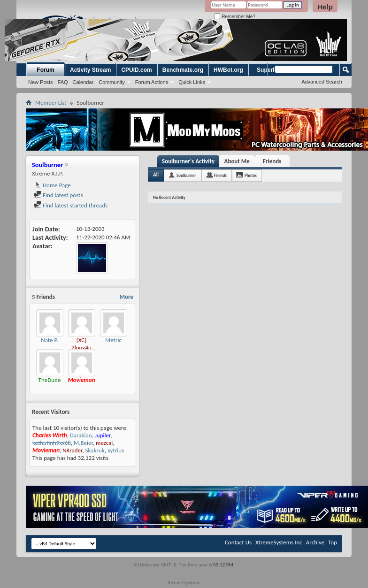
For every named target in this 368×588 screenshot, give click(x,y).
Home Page (52, 185)
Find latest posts (58, 195)
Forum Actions (152, 82)
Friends (272, 161)
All (156, 175)
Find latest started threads (71, 205)
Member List (51, 103)
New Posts (41, 82)
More (126, 297)
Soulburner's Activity (188, 161)
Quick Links (192, 82)
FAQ (63, 82)
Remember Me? (234, 17)
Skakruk (95, 450)
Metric (113, 340)
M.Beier (83, 443)
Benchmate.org (183, 70)
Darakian (81, 435)
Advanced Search (322, 82)
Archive (315, 542)
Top (333, 542)
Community (112, 82)
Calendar (83, 82)
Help (325, 7)
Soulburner (186, 175)
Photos (251, 175)
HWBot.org (228, 70)
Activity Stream (90, 70)
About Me (237, 161)
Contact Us (238, 542)
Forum (45, 70)
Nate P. (49, 340)
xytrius (116, 450)
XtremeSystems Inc (279, 542)
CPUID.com (136, 70)
